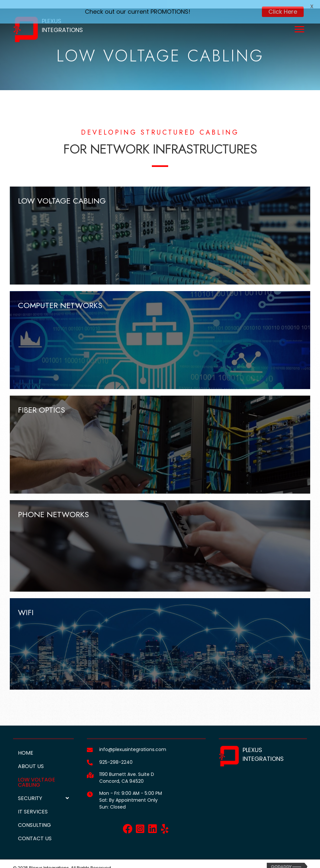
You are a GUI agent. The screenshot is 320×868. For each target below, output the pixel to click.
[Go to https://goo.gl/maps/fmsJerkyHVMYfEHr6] (90, 767)
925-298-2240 (116, 755)
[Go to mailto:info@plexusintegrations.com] (90, 742)
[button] (128, 821)
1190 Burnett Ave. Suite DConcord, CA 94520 (127, 770)
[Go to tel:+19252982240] (90, 755)
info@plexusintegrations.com (133, 742)
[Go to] (90, 786)
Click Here (283, 12)
